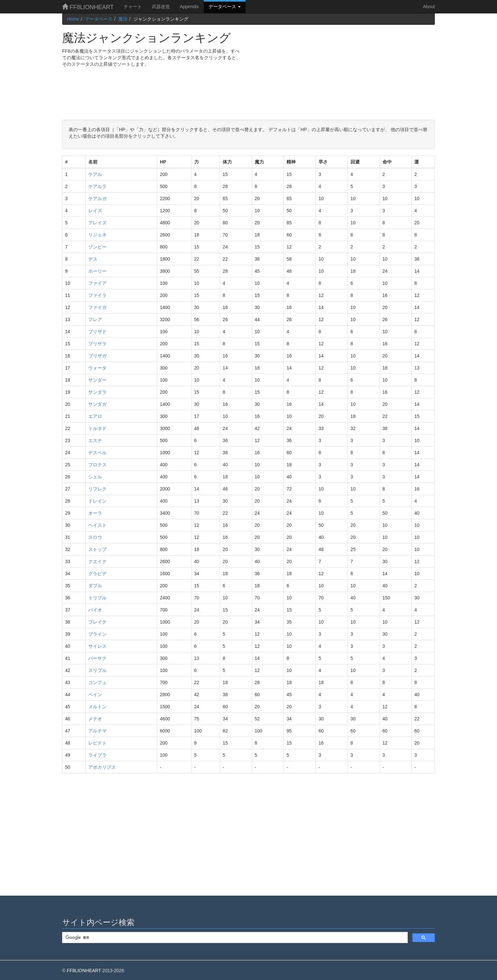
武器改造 (161, 7)
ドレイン (97, 501)
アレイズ (97, 223)
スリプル (97, 670)
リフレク (97, 489)
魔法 (123, 19)
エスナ (95, 440)
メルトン (97, 707)
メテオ (95, 719)
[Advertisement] (344, 71)
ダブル (95, 586)
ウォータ (97, 368)
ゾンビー (97, 247)
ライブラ (97, 755)
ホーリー (97, 271)
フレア (95, 319)
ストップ (97, 549)
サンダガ (97, 404)
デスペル (97, 453)
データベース (225, 7)
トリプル (97, 598)
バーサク (97, 658)
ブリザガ (97, 356)
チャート (133, 7)
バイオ (95, 610)
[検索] (234, 938)
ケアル (95, 174)
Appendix (189, 7)
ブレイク (97, 622)
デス (93, 259)
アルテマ (97, 731)
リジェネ (97, 235)
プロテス (97, 465)
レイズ (95, 211)
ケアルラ (97, 186)
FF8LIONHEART (88, 7)
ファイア (97, 283)
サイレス (97, 646)
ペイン (95, 695)
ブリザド (97, 332)
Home (73, 19)
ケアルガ (97, 198)
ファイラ (97, 295)
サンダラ (97, 392)
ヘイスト (97, 525)
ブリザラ (97, 344)
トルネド (97, 428)
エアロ (95, 416)
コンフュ (97, 682)
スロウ (95, 537)
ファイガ (97, 307)
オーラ (95, 513)
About (429, 7)
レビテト (97, 743)
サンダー (97, 380)
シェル (95, 477)
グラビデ (97, 574)
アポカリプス (102, 767)
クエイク (97, 561)
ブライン (97, 634)
